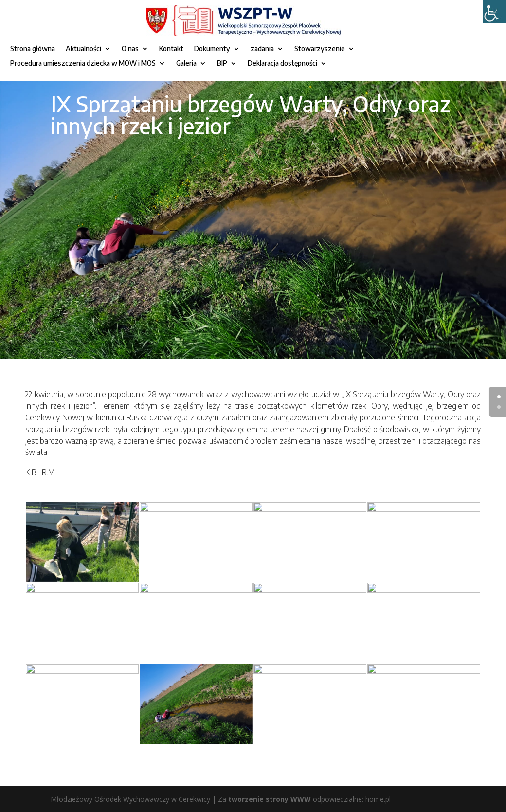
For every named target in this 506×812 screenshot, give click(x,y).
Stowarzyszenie (320, 49)
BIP (222, 63)
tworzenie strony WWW (270, 799)
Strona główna (33, 49)
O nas (130, 49)
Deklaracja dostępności (282, 63)
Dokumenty (212, 49)
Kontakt (171, 49)
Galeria (186, 63)
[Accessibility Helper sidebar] (494, 12)
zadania (262, 49)
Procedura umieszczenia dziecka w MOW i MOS (83, 63)
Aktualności (83, 49)
